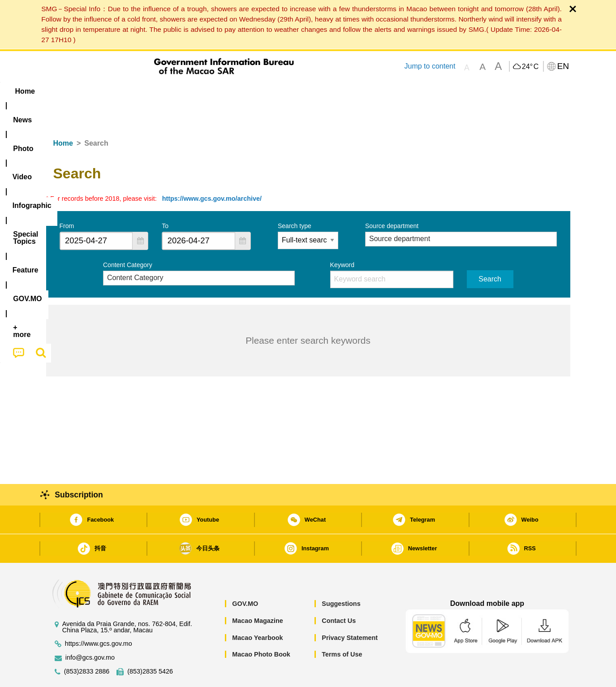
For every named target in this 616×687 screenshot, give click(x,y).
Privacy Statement (350, 610)
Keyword (342, 238)
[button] (140, 214)
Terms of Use (342, 627)
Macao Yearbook (257, 610)
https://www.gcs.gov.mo (99, 616)
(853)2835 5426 (150, 644)
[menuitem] (103, 91)
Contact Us (339, 593)
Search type (295, 199)
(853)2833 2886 (87, 644)
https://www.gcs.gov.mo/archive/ (212, 171)
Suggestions (341, 576)
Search (490, 252)
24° (530, 67)
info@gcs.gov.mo (90, 630)
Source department (392, 199)
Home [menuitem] (64, 91)
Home (63, 116)
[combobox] (96, 214)
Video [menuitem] (179, 91)
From (67, 199)
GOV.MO (245, 576)
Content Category (128, 238)
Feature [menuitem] (343, 91)
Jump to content (430, 66)
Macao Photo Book (261, 627)
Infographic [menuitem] (226, 91)
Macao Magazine (258, 593)
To (165, 199)
